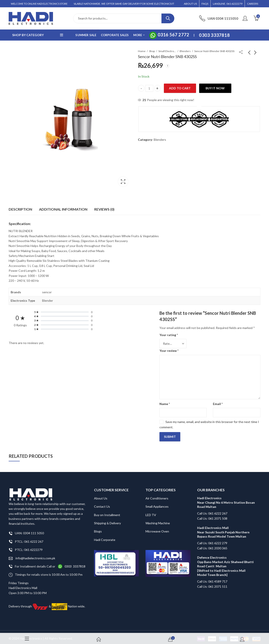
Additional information (63, 207)
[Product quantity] (149, 88)
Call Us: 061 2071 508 (212, 516)
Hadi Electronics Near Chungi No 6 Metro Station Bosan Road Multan (226, 500)
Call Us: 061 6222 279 (212, 540)
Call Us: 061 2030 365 (212, 545)
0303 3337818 (75, 564)
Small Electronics (167, 51)
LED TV (151, 512)
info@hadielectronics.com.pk (32, 555)
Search (168, 18)
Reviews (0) (104, 207)
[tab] (20, 207)
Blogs (98, 529)
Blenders (185, 51)
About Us (101, 496)
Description (20, 207)
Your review (169, 348)
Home (142, 51)
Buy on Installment (107, 512)
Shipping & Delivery (107, 520)
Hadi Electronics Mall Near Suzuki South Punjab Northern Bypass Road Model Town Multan (223, 529)
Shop (152, 51)
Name (165, 401)
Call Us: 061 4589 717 (212, 579)
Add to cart (180, 88)
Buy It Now (215, 88)
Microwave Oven (157, 529)
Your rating (169, 332)
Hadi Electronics (31, 635)
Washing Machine (158, 520)
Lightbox (123, 182)
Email (218, 401)
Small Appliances (157, 504)
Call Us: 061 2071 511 (212, 584)
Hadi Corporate (105, 537)
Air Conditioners (157, 496)
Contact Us (102, 504)
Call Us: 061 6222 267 (212, 511)
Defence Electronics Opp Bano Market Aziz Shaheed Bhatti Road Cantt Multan (225, 559)
